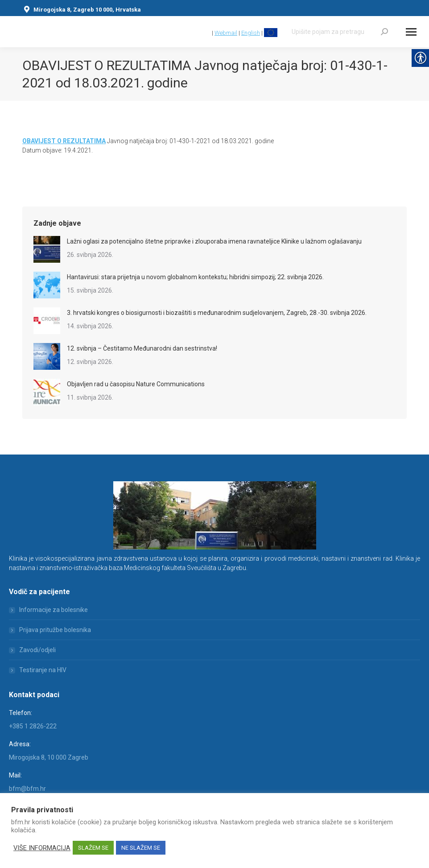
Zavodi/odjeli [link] (37, 650)
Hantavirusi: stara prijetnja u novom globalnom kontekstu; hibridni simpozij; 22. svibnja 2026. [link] (195, 277)
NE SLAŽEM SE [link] (141, 848)
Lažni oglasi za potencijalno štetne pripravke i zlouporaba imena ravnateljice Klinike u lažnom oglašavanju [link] (214, 241)
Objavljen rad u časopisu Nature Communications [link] (136, 384)
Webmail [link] (226, 33)
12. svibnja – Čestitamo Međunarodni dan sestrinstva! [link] (142, 348)
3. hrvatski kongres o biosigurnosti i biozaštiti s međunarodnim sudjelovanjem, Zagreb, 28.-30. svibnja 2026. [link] (217, 313)
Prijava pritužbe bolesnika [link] (55, 630)
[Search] (340, 32)
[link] (206, 33)
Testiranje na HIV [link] (43, 670)
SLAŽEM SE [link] (93, 848)
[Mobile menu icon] (411, 32)
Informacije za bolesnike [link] (54, 610)
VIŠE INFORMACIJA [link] (42, 848)
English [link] (251, 33)
